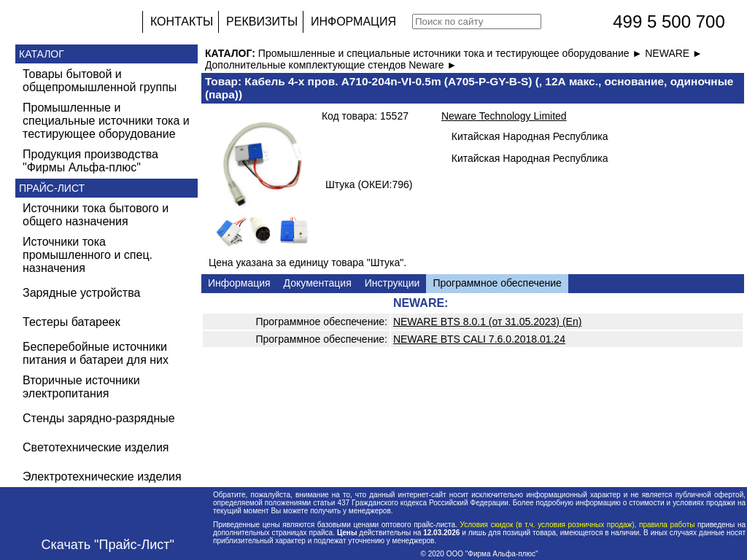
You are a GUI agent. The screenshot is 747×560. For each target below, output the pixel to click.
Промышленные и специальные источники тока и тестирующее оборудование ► (452, 53)
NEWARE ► (674, 53)
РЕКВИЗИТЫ (262, 22)
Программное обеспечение (497, 283)
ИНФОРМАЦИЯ (353, 22)
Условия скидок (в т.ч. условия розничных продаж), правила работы (577, 525)
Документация (318, 283)
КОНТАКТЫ (182, 22)
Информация (239, 283)
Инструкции (392, 283)
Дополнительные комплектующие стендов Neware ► (331, 65)
